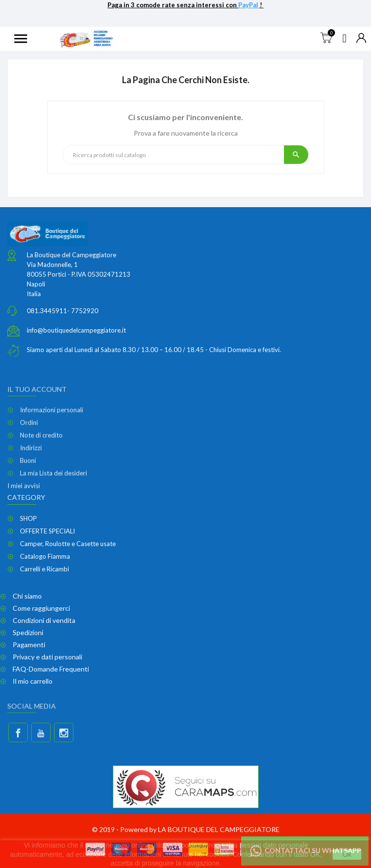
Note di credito (41, 478)
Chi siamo (27, 596)
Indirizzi (31, 490)
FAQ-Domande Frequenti (51, 669)
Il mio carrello (33, 681)
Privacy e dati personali (47, 657)
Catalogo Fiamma (45, 556)
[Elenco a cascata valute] (361, 39)
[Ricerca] (174, 155)
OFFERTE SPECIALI (47, 531)
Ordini (29, 465)
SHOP (28, 518)
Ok (347, 854)
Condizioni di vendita (44, 620)
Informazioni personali (52, 452)
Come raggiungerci (41, 608)
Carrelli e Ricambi (44, 569)
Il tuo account (37, 432)
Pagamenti (29, 645)
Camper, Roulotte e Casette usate (68, 544)
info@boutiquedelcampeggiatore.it (76, 333)
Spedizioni (28, 632)
